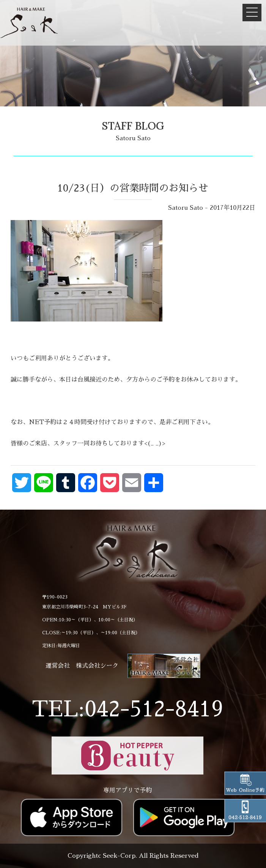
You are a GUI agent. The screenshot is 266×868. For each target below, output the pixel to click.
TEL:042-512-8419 (127, 709)
